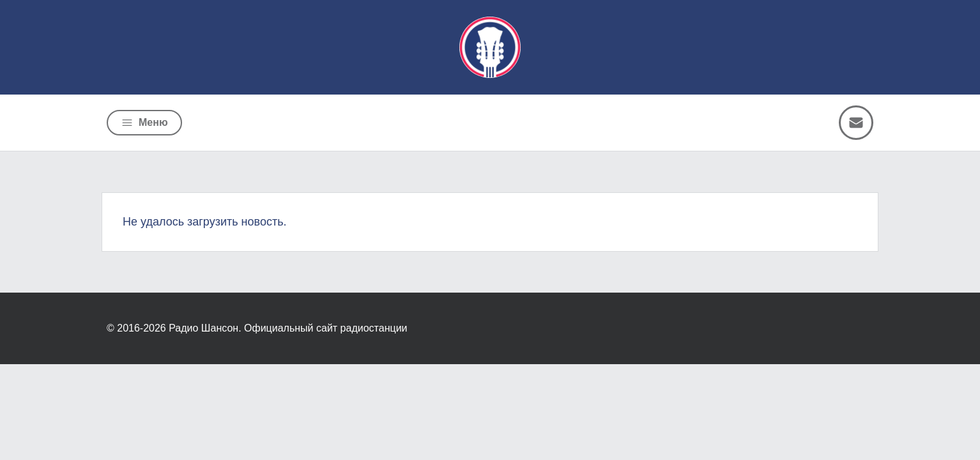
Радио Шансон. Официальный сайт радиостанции (288, 328)
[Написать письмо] (856, 123)
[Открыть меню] (144, 123)
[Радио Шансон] (490, 47)
